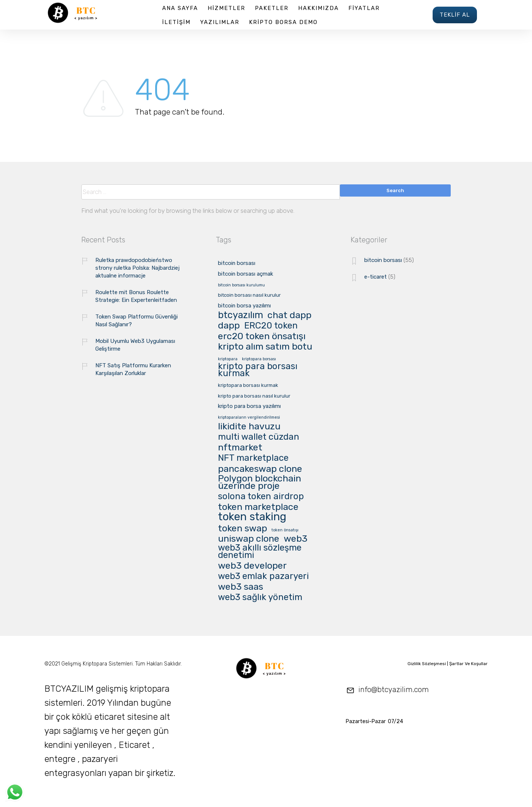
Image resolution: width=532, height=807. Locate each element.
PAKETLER (272, 8)
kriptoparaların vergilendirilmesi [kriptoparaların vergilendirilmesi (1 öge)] (249, 418)
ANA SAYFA (180, 8)
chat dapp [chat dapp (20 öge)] (289, 315)
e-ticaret (376, 277)
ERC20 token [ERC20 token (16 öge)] (271, 326)
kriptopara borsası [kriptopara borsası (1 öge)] (259, 359)
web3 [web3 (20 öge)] (296, 539)
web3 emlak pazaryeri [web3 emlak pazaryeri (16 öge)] (263, 577)
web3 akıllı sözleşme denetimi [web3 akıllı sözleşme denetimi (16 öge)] (260, 552)
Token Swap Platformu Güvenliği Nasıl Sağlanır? (137, 321)
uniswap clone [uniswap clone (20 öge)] (249, 539)
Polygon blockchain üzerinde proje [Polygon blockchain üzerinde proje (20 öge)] (260, 482)
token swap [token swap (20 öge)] (243, 528)
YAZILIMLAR (220, 22)
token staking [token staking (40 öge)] (252, 517)
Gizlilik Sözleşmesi (427, 664)
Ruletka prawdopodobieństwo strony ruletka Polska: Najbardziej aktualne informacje (137, 268)
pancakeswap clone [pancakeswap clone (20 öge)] (260, 469)
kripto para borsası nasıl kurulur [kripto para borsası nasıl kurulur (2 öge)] (254, 396)
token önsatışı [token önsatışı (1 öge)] (285, 530)
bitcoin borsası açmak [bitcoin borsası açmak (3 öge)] (245, 274)
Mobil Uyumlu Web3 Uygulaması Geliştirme (135, 345)
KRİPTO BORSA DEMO (283, 22)
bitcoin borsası (383, 260)
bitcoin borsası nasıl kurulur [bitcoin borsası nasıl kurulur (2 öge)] (249, 295)
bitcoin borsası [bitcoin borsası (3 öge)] (237, 263)
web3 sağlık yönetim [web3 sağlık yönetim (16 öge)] (260, 598)
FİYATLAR (364, 8)
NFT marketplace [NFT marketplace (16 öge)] (253, 458)
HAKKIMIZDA (318, 8)
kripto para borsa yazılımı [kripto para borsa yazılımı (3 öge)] (249, 406)
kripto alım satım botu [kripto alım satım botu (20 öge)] (265, 347)
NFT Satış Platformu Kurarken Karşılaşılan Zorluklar (133, 369)
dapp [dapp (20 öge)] (229, 326)
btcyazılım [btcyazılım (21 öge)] (241, 315)
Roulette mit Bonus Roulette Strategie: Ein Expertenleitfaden (136, 296)
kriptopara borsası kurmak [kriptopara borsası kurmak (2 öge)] (248, 385)
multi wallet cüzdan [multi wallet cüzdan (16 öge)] (259, 437)
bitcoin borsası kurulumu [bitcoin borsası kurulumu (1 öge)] (241, 285)
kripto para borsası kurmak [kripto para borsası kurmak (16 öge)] (258, 370)
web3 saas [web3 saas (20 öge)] (241, 587)
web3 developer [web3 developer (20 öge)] (252, 566)
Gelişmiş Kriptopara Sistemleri (97, 664)
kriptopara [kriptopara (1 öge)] (228, 359)
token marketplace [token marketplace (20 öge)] (258, 507)
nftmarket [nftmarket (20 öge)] (240, 447)
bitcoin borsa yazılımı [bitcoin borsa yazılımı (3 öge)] (244, 306)
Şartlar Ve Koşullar (468, 664)
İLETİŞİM (176, 22)
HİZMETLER (226, 8)
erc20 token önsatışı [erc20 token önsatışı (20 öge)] (262, 336)
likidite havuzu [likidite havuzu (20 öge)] (249, 426)
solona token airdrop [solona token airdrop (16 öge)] (261, 497)
